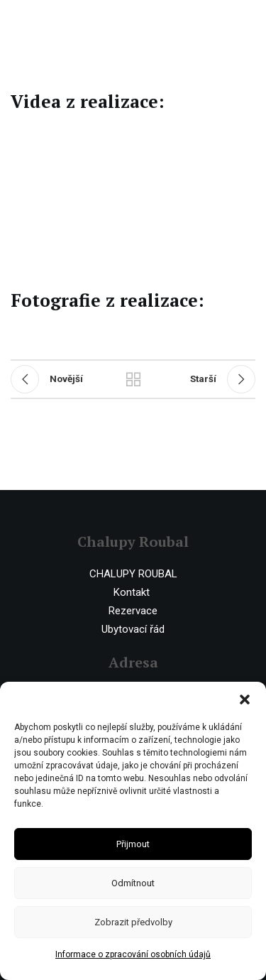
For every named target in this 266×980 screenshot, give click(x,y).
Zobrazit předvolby (133, 922)
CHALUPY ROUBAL (133, 574)
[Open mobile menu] (248, 21)
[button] (245, 699)
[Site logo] (69, 21)
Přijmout (133, 844)
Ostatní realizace (133, 379)
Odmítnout (133, 883)
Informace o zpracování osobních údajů (133, 954)
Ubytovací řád (133, 629)
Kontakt (132, 592)
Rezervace (133, 611)
